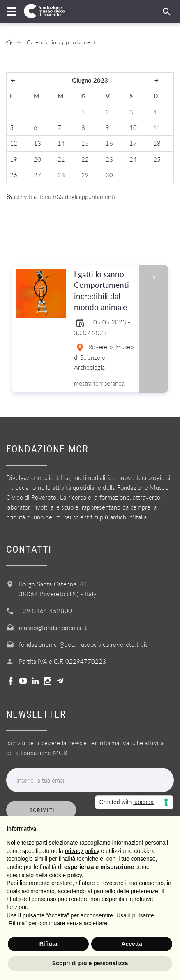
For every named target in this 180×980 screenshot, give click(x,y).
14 (61, 143)
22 (85, 159)
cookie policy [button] (66, 875)
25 (157, 159)
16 (109, 143)
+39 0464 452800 (46, 611)
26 (14, 175)
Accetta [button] (132, 944)
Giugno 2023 (90, 80)
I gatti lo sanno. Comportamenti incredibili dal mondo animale (104, 291)
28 (61, 175)
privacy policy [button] (82, 851)
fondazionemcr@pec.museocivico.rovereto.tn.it (83, 644)
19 (14, 159)
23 (109, 159)
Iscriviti (41, 810)
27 (37, 175)
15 (85, 143)
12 (14, 143)
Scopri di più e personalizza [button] (90, 963)
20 (37, 159)
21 (61, 159)
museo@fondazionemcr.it (53, 628)
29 (85, 175)
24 (133, 159)
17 (133, 143)
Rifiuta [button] (48, 944)
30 (109, 175)
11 (157, 127)
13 (37, 143)
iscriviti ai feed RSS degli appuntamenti (61, 197)
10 (133, 127)
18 (157, 143)
